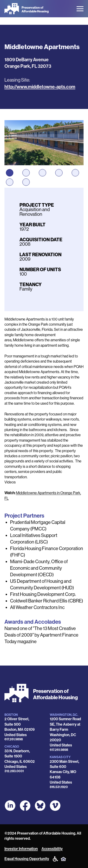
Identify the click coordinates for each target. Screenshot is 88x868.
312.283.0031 (14, 771)
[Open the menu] (80, 9)
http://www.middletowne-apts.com (40, 87)
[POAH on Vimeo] (55, 806)
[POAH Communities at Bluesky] (40, 806)
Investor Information (21, 849)
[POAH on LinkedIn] (10, 806)
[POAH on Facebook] (25, 806)
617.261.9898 (14, 739)
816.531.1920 (59, 787)
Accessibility (52, 849)
